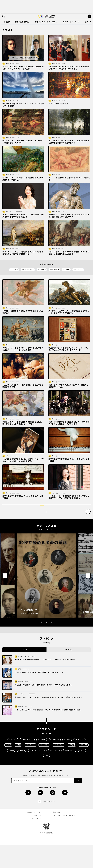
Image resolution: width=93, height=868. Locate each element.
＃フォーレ (66, 270)
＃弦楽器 (11, 750)
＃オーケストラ (44, 745)
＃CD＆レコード (70, 750)
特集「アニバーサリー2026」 (47, 22)
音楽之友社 (38, 815)
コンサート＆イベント (71, 22)
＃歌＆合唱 (72, 745)
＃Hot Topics (30, 745)
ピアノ (87, 22)
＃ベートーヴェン (58, 745)
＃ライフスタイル (55, 750)
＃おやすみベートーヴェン (37, 750)
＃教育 (46, 756)
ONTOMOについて (35, 812)
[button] (42, 622)
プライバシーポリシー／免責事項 (63, 815)
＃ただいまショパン (28, 270)
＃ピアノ (8, 745)
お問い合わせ (56, 812)
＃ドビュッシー (54, 270)
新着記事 (7, 22)
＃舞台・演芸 (83, 745)
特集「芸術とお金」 (23, 22)
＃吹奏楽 (18, 745)
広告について (37, 819)
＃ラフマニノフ (78, 270)
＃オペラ (82, 750)
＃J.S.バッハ (14, 270)
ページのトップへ (49, 801)
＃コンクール (42, 270)
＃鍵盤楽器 (22, 750)
